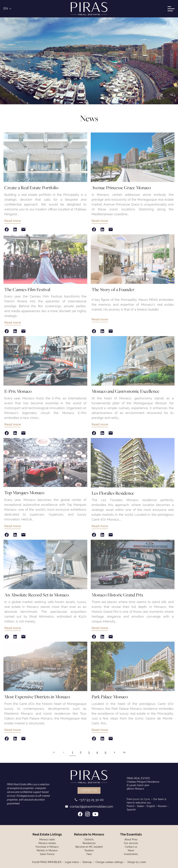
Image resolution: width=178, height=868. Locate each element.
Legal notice (72, 862)
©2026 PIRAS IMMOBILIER (47, 862)
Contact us (89, 790)
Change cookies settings (109, 862)
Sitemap (87, 862)
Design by (136, 862)
